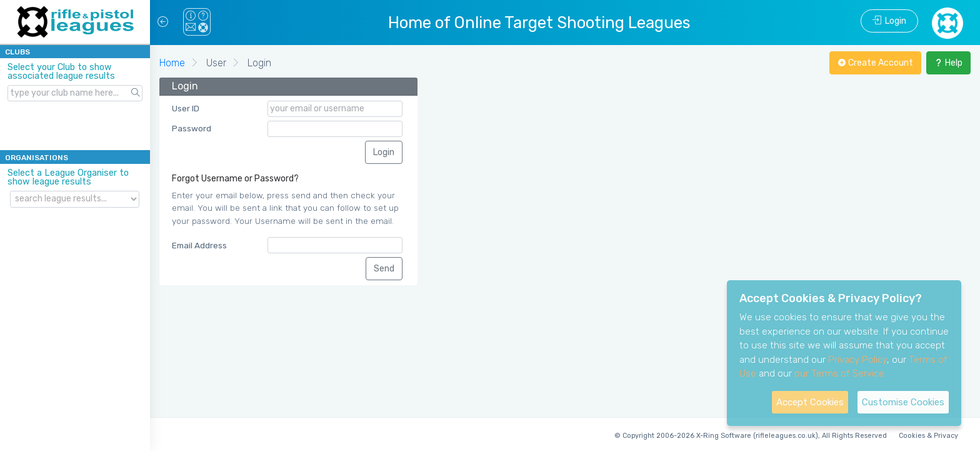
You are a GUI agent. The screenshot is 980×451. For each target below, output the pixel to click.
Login (889, 21)
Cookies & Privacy (928, 436)
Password (192, 128)
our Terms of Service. (840, 373)
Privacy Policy (857, 360)
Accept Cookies (810, 402)
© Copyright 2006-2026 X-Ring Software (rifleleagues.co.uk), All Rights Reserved (751, 436)
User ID (186, 108)
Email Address (199, 245)
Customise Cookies (903, 402)
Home (172, 63)
